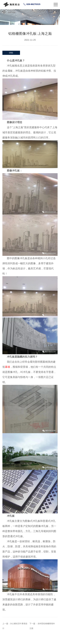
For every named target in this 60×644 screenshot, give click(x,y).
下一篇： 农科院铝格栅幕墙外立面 (42, 626)
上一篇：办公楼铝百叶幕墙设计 (15, 626)
